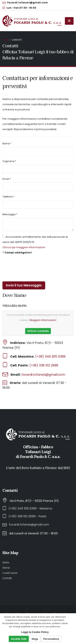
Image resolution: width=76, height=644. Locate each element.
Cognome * (9, 161)
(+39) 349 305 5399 (50, 356)
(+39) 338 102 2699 (44, 365)
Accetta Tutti (19, 639)
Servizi (6, 568)
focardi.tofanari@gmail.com (43, 375)
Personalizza (51, 639)
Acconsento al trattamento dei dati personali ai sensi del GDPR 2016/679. (35, 239)
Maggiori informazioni (43, 320)
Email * (7, 179)
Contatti (7, 578)
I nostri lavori (10, 573)
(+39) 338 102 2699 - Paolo (27, 516)
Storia (6, 563)
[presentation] (33, 268)
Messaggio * (10, 214)
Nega (35, 639)
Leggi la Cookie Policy (35, 632)
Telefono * (8, 197)
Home (5, 40)
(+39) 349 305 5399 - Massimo (30, 508)
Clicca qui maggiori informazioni (24, 247)
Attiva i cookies (38, 331)
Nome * (7, 144)
